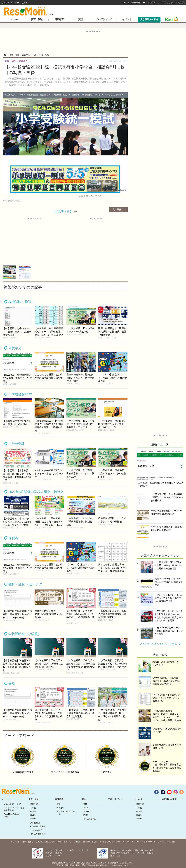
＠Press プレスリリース (155, 842)
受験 (12, 683)
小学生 (33, 808)
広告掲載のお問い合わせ (45, 842)
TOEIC (86, 808)
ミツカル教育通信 (38, 834)
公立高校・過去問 (38, 826)
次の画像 (117, 209)
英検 (85, 804)
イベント (127, 19)
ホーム (15, 19)
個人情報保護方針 (90, 842)
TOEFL (86, 812)
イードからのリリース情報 (110, 842)
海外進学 (61, 808)
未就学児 (15, 348)
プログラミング (104, 19)
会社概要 (77, 842)
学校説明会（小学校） (25, 634)
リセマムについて (64, 842)
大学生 (33, 819)
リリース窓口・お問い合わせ (22, 842)
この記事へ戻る (65, 211)
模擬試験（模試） (21, 302)
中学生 (33, 812)
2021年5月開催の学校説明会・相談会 (36, 492)
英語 (81, 19)
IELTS (86, 815)
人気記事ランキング (12, 804)
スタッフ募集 (170, 842)
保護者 (13, 538)
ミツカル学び (36, 830)
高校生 (33, 815)
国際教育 (59, 19)
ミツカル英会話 (90, 819)
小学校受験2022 (20, 394)
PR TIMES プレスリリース (133, 842)
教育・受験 (37, 19)
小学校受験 (17, 444)
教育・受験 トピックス (26, 584)
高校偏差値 (35, 823)
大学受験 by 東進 (149, 19)
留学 (59, 804)
